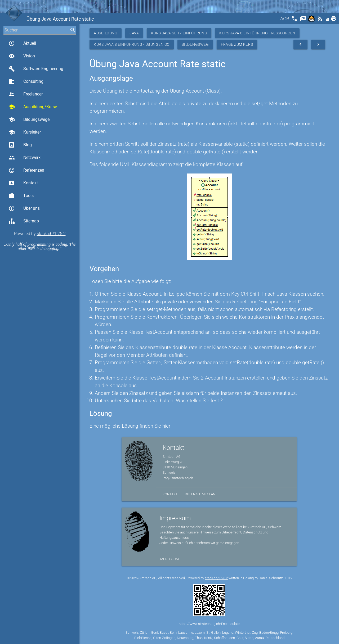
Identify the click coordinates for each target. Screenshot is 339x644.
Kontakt (23, 183)
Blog (20, 145)
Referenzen (26, 170)
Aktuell (22, 43)
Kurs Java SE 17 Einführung (179, 33)
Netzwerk (24, 158)
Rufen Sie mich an (200, 494)
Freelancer (26, 94)
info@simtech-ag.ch (178, 478)
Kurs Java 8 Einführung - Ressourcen (257, 33)
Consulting (26, 81)
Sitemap (24, 221)
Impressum (169, 559)
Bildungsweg (195, 44)
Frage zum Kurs (237, 44)
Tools (21, 196)
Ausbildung (106, 33)
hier (166, 426)
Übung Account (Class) (195, 91)
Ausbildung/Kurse (33, 107)
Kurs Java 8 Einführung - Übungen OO (132, 44)
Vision (22, 56)
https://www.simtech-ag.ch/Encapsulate (209, 624)
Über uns (24, 208)
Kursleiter (25, 132)
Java (134, 33)
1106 (288, 578)
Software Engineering (36, 69)
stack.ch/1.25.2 (51, 234)
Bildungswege (29, 120)
